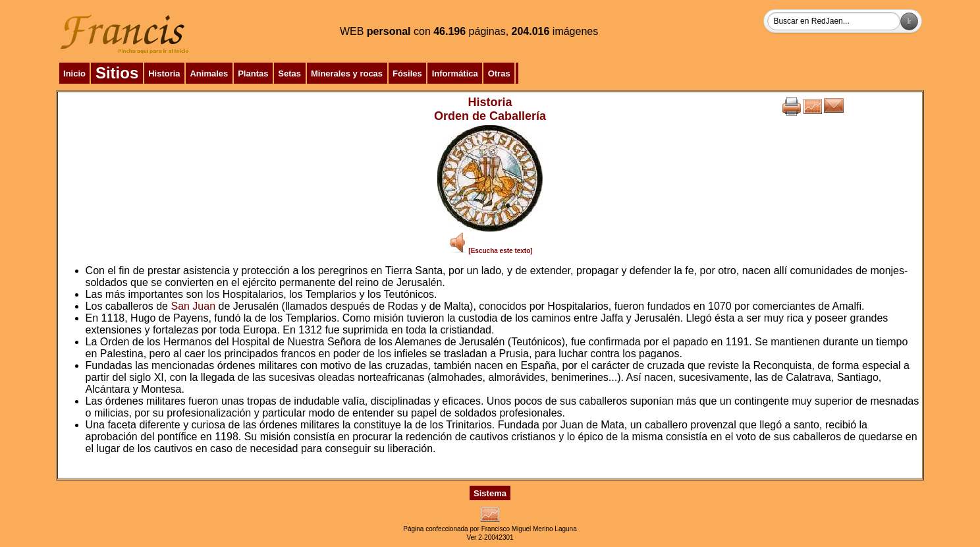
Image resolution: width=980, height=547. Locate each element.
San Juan (193, 306)
